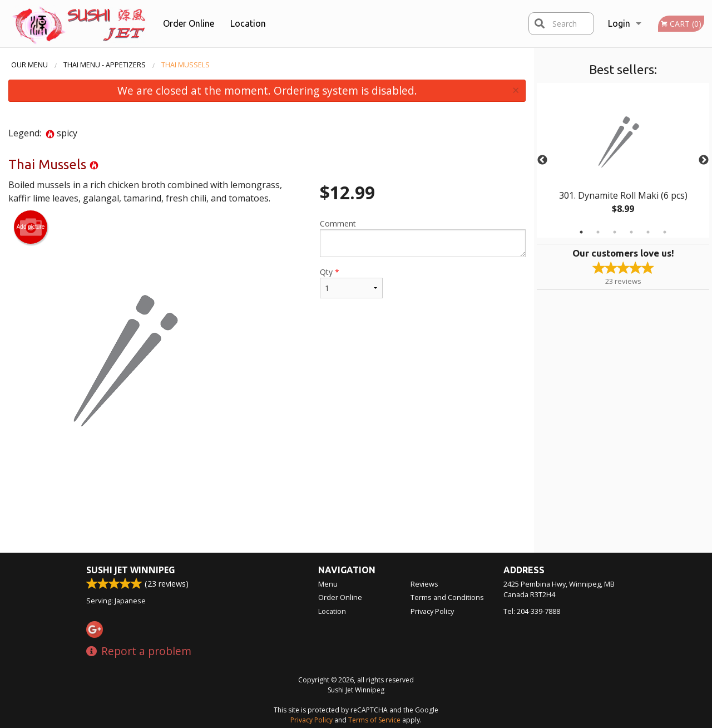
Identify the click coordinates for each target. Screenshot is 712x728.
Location (248, 23)
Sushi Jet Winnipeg (131, 570)
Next (704, 160)
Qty (351, 282)
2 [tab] (598, 232)
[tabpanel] (623, 160)
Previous (542, 160)
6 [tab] (665, 232)
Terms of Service (374, 720)
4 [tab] (631, 232)
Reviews (424, 584)
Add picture (31, 227)
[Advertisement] (267, 517)
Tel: (532, 611)
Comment (423, 238)
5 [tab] (648, 232)
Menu (328, 584)
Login (619, 23)
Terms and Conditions (447, 597)
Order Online (189, 23)
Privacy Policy (432, 611)
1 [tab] (581, 232)
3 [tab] (615, 232)
